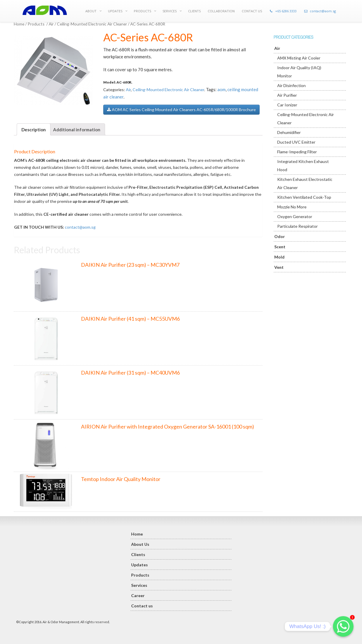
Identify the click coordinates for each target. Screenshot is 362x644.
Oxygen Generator (295, 216)
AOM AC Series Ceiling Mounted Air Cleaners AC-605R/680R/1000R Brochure (181, 109)
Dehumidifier (289, 132)
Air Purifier (287, 95)
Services (139, 585)
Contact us (142, 606)
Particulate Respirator (297, 226)
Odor (280, 236)
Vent (279, 267)
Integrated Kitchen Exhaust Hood (303, 165)
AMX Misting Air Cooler (299, 58)
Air (51, 24)
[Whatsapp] (343, 626)
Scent (280, 247)
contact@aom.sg (80, 227)
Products (36, 24)
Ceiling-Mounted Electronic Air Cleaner (92, 24)
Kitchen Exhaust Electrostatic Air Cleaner (305, 183)
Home (19, 24)
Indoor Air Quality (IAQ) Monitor (299, 72)
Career (138, 595)
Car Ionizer (287, 105)
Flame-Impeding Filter (297, 152)
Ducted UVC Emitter (296, 142)
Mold (279, 257)
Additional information (77, 130)
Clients (138, 554)
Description (34, 130)
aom (221, 89)
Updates (139, 565)
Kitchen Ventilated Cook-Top (304, 197)
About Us (140, 544)
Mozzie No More (292, 207)
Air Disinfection (291, 85)
